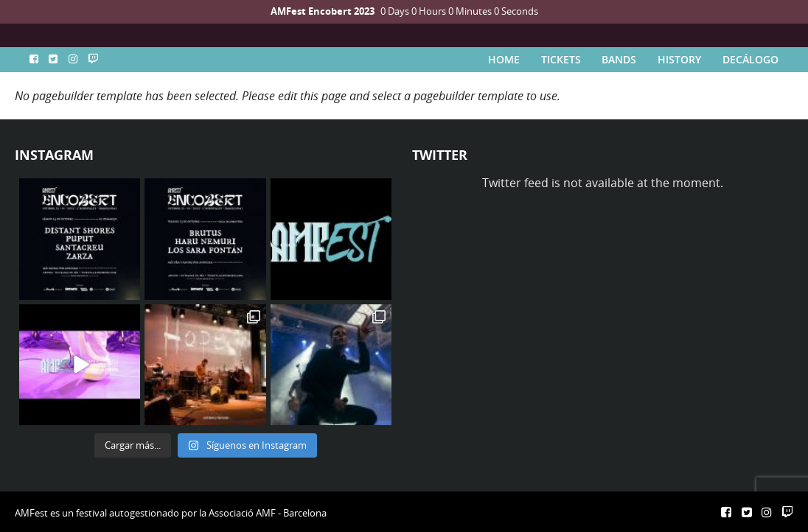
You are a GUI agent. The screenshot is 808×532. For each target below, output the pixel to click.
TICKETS (561, 59)
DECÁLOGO (750, 59)
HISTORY (679, 59)
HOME (504, 59)
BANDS (619, 59)
